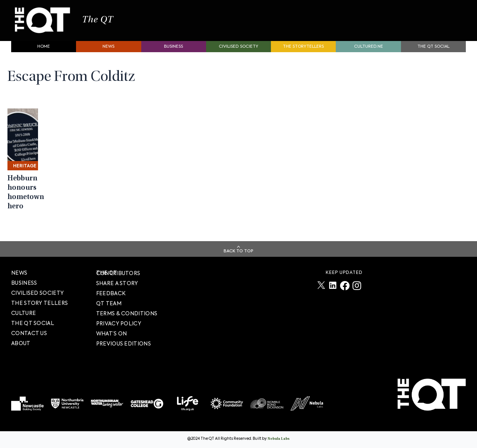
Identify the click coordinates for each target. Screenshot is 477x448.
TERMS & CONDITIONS (127, 313)
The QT (107, 22)
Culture (23, 313)
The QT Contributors (118, 273)
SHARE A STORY (117, 283)
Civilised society (238, 51)
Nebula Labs (279, 439)
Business (173, 51)
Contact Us (29, 333)
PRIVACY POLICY (119, 324)
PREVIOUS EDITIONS (124, 344)
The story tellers (40, 303)
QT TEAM (109, 303)
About (21, 343)
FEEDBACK (111, 293)
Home (44, 51)
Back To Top (238, 251)
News (108, 51)
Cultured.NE (369, 51)
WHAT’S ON (112, 334)
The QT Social (433, 51)
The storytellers (303, 51)
